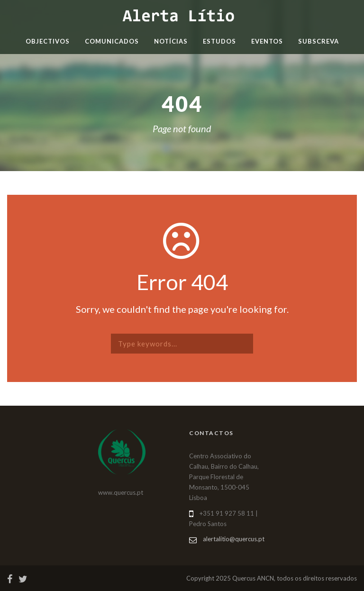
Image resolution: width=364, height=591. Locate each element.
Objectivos (48, 41)
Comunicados (112, 41)
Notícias (171, 41)
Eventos (267, 41)
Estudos (219, 41)
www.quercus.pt (121, 492)
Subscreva (318, 41)
